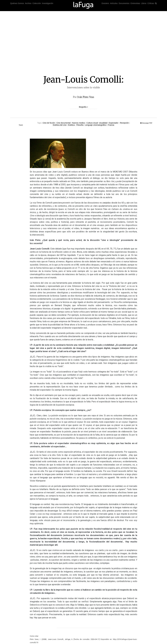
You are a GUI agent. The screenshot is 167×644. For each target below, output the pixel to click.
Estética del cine (60, 125)
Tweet (21, 125)
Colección (37, 3)
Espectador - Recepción (119, 123)
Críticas (151, 3)
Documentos (124, 3)
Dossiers (105, 3)
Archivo (28, 3)
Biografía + (83, 107)
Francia (111, 125)
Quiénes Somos (17, 3)
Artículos (114, 3)
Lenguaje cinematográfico (96, 125)
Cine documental (63, 123)
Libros (144, 3)
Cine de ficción (49, 123)
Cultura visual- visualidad (97, 123)
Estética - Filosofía (76, 125)
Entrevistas (135, 3)
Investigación (48, 3)
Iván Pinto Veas (86, 97)
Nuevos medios (79, 123)
